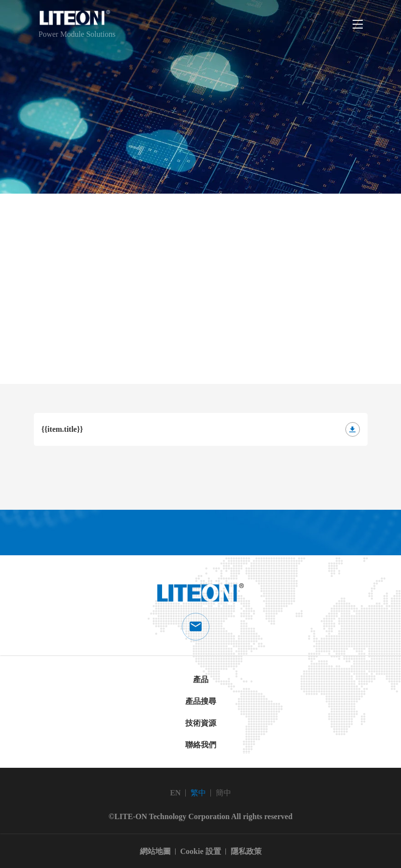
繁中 (198, 793)
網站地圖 (155, 851)
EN (175, 793)
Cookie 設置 (201, 851)
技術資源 (201, 723)
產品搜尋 (201, 701)
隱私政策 (246, 851)
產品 (201, 679)
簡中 (223, 793)
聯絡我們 (201, 745)
